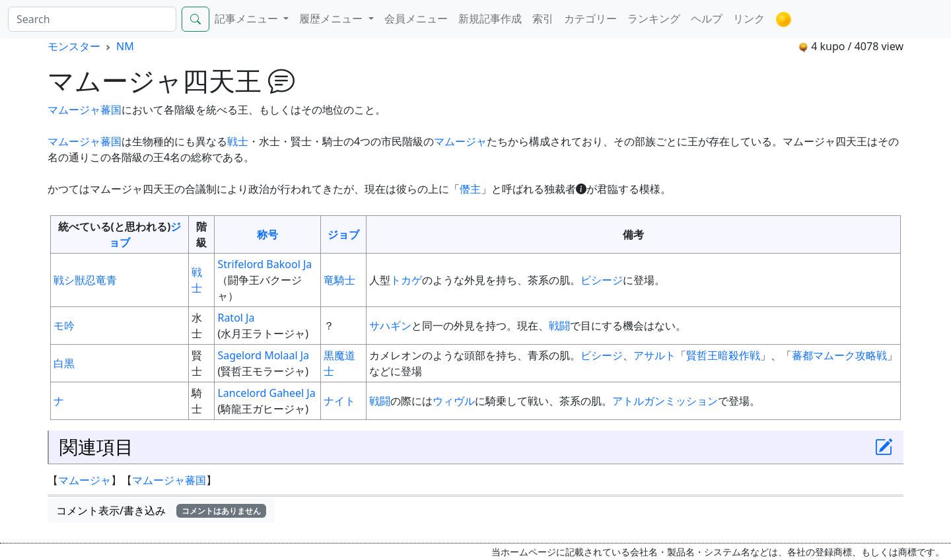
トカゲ (406, 280)
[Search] (92, 19)
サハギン (390, 326)
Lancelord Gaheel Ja (266, 393)
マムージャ (460, 141)
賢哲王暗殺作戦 (723, 355)
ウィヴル (454, 401)
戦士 (238, 141)
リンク (749, 18)
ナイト (339, 401)
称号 (267, 234)
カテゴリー (590, 18)
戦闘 (559, 326)
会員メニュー (416, 18)
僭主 (470, 189)
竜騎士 (339, 280)
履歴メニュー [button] (332, 18)
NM (125, 46)
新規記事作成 (490, 18)
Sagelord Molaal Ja (263, 355)
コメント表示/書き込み (161, 510)
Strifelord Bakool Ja (264, 264)
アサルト (654, 355)
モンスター (74, 46)
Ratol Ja (236, 318)
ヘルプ (707, 18)
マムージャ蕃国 (85, 110)
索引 (543, 18)
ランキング (654, 18)
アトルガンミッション (665, 401)
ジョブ (343, 234)
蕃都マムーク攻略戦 (839, 355)
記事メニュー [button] (248, 18)
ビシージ (602, 280)
